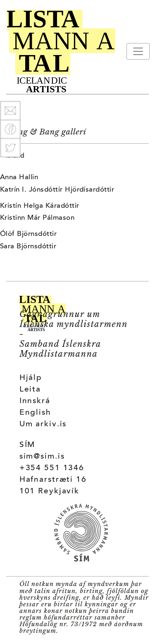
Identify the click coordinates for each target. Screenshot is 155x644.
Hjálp (31, 378)
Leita (30, 390)
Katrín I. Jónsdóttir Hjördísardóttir (57, 190)
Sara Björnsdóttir (28, 247)
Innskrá (35, 401)
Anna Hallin (19, 178)
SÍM (27, 445)
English (35, 413)
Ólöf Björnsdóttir (28, 234)
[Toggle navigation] (138, 51)
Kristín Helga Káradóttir (40, 206)
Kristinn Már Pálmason (37, 218)
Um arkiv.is (43, 424)
